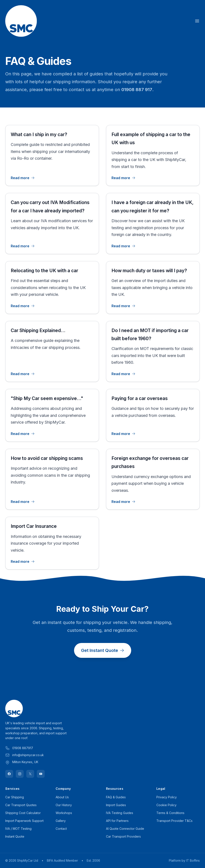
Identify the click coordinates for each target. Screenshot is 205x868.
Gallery (61, 821)
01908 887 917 (137, 90)
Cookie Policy (166, 805)
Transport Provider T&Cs (174, 821)
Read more (23, 178)
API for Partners (117, 821)
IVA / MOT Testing (18, 829)
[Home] (21, 21)
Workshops (64, 813)
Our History (64, 805)
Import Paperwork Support (24, 821)
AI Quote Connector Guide (125, 829)
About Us (62, 797)
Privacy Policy (167, 797)
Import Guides (116, 805)
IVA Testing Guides (120, 813)
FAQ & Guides (116, 797)
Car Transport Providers (123, 836)
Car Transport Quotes (21, 805)
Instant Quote (15, 836)
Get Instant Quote (103, 650)
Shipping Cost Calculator (23, 813)
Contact (61, 829)
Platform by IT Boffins (184, 860)
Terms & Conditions (170, 813)
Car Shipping (15, 797)
